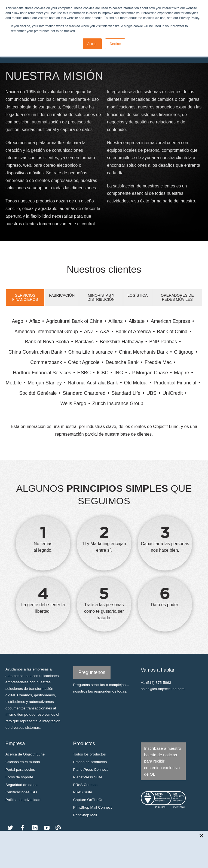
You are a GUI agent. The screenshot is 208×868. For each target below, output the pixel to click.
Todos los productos (90, 754)
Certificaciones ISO (21, 792)
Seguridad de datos (21, 785)
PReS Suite (83, 792)
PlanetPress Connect (91, 770)
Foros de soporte (19, 777)
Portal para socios (20, 770)
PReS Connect (85, 785)
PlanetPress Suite (88, 777)
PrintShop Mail (85, 815)
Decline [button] (115, 44)
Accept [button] (92, 44)
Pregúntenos (92, 672)
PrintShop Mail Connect (93, 807)
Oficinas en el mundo (23, 762)
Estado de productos (90, 762)
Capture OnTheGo (88, 800)
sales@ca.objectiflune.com (163, 689)
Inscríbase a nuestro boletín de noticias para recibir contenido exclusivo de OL (163, 761)
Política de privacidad (23, 800)
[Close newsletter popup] (201, 836)
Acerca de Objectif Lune (25, 754)
